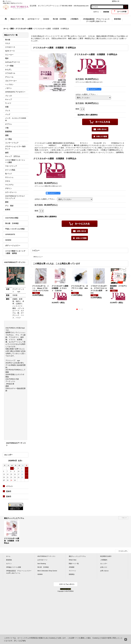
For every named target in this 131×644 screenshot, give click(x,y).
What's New (73, 560)
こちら (23, 641)
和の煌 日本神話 (12, 223)
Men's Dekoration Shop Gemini (47, 571)
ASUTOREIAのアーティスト (47, 556)
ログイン (96, 12)
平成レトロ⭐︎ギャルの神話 (15, 229)
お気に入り (104, 567)
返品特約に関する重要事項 (88, 115)
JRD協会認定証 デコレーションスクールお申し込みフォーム (19, 572)
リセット (124, 518)
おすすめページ (42, 560)
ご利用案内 (104, 560)
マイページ (72, 571)
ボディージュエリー (13, 246)
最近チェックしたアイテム (77, 556)
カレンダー (104, 564)
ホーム (8, 556)
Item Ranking (42, 564)
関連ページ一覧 (74, 564)
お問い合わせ (104, 571)
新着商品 (72, 574)
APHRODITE (10, 234)
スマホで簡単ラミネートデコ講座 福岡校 (15, 252)
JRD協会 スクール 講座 (14, 567)
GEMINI (8, 240)
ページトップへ (123, 551)
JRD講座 (72, 567)
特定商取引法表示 (106, 556)
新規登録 (106, 12)
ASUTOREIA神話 (12, 218)
